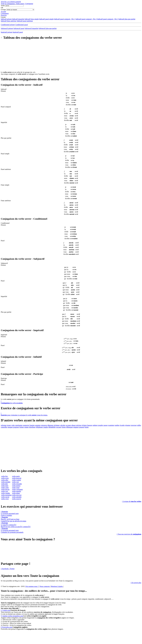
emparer (76, 427)
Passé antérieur (6, 169)
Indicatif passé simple (46, 19)
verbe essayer (17, 499)
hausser (90, 425)
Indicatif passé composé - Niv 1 (65, 19)
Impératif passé (18, 32)
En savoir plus (136, 583)
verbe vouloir (17, 480)
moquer (10, 427)
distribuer (32, 427)
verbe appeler (17, 491)
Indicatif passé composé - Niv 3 (108, 19)
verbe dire (4, 484)
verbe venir (5, 488)
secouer (59, 427)
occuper (68, 425)
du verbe (71, 402)
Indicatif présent (6, 19)
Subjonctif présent (7, 28)
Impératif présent (7, 32)
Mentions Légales (57, 586)
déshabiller (52, 427)
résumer (128, 425)
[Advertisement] (71, 57)
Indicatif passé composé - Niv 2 (86, 19)
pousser (82, 427)
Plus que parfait (6, 138)
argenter (38, 425)
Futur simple (5, 185)
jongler (46, 427)
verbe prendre (6, 482)
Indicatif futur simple (32, 19)
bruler (87, 427)
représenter (19, 425)
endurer (95, 425)
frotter (64, 427)
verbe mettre (16, 486)
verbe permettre (6, 495)
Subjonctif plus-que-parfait (48, 28)
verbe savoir (5, 497)
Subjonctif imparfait (31, 28)
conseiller (4, 427)
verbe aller (5, 480)
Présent (3, 91)
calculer (63, 425)
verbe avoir (5, 478)
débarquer (70, 427)
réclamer (57, 425)
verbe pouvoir (17, 478)
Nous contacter (45, 586)
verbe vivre (5, 499)
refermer (4, 425)
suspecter (26, 425)
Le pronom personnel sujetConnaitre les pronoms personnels (12, 530)
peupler (101, 425)
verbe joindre (6, 493)
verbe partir (16, 476)
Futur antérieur (6, 201)
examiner (111, 425)
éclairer (84, 425)
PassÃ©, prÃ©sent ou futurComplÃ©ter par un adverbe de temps (14, 519)
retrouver (44, 425)
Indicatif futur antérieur (9, 21)
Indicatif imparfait (18, 19)
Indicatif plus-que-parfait (127, 19)
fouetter (32, 425)
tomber (117, 425)
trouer (9, 425)
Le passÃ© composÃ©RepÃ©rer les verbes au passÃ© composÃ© (16, 525)
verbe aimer (16, 493)
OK (2, 8)
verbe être (4, 476)
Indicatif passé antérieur (25, 21)
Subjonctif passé (19, 28)
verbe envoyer (17, 495)
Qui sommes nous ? (32, 586)
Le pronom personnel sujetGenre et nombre (10, 514)
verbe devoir (5, 489)
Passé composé (6, 107)
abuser (74, 425)
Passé (3, 241)
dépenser (50, 425)
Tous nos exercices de (129, 534)
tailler (139, 425)
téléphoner (39, 427)
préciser (79, 425)
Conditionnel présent (8, 25)
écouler (122, 425)
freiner (22, 427)
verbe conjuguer (17, 489)
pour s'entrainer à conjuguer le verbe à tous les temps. (71, 414)
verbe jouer (16, 488)
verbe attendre (17, 497)
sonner (27, 427)
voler (13, 425)
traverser (134, 425)
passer (106, 425)
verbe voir (5, 491)
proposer (16, 427)
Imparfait (4, 122)
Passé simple (5, 154)
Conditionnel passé (22, 25)
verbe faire (5, 486)
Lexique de (132, 501)
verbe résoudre (17, 484)
